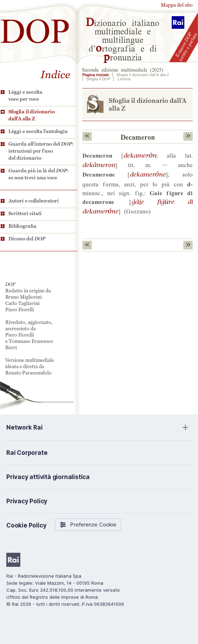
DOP (35, 28)
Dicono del (27, 239)
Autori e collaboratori (34, 201)
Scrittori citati (25, 213)
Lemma (124, 79)
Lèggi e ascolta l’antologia (38, 131)
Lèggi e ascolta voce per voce (25, 95)
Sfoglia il (98, 79)
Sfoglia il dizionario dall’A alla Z (32, 115)
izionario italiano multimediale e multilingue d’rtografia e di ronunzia (123, 39)
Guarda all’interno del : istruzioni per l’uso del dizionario (41, 151)
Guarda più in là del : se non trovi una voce (39, 174)
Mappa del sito (177, 5)
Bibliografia (22, 226)
